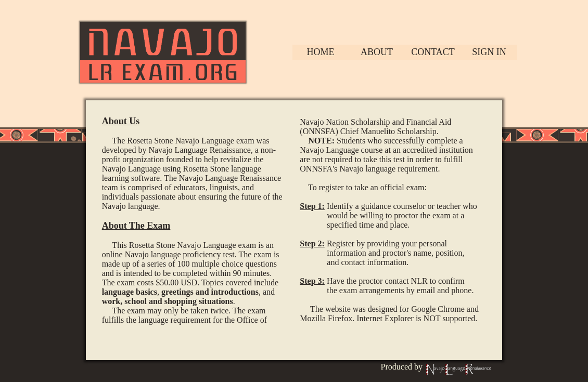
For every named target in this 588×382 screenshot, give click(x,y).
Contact (433, 52)
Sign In (489, 52)
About (377, 52)
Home (321, 52)
